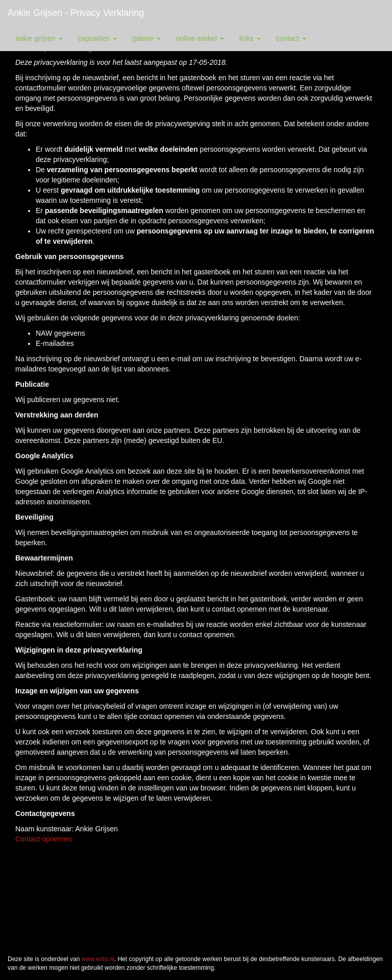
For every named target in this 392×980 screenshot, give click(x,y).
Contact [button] (291, 38)
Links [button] (250, 38)
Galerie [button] (146, 38)
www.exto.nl (98, 959)
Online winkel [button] (200, 38)
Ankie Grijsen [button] (39, 38)
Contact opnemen (44, 839)
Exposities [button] (97, 38)
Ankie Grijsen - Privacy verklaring (76, 13)
